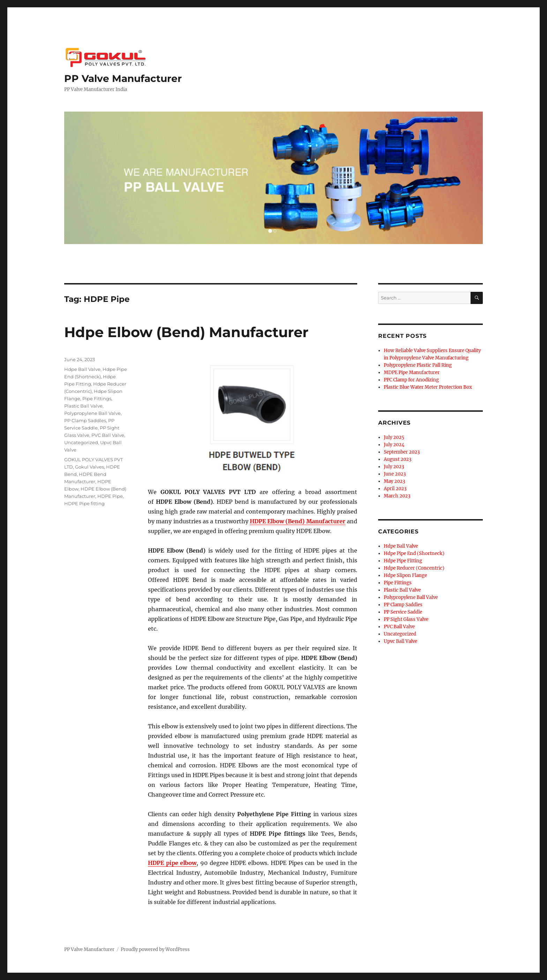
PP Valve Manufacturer (123, 78)
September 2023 (402, 452)
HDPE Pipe (110, 496)
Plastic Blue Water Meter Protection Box (428, 387)
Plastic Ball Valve (83, 406)
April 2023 (395, 489)
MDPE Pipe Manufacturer (412, 373)
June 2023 (395, 474)
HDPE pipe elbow (172, 863)
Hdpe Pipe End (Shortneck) (414, 553)
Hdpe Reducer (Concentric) (414, 568)
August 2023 (398, 459)
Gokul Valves (89, 467)
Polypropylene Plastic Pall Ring (418, 365)
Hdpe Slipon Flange (405, 575)
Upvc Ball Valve (400, 641)
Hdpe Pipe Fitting (403, 561)
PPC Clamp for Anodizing (411, 380)
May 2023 (394, 481)
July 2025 (394, 437)
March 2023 (397, 496)
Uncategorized (81, 442)
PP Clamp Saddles (85, 420)
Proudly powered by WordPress (155, 949)
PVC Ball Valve (108, 435)
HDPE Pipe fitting (84, 503)
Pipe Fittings (97, 398)
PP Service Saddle (403, 612)
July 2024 (394, 445)
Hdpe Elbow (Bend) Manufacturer (186, 332)
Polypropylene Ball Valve (92, 413)
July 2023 (394, 467)
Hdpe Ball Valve (82, 369)
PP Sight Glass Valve (406, 619)
